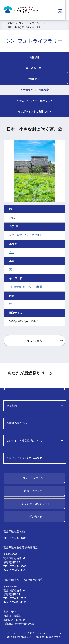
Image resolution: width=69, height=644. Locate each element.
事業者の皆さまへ (17, 423)
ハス (30, 287)
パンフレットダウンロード (34, 504)
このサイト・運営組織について (24, 441)
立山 (12, 252)
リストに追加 (34, 341)
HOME (10, 23)
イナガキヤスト (33, 235)
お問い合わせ (34, 517)
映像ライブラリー (34, 491)
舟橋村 (38, 287)
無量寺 (17, 287)
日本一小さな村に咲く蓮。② (23, 27)
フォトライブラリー (30, 23)
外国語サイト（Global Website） (26, 458)
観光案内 (12, 406)
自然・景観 (16, 235)
